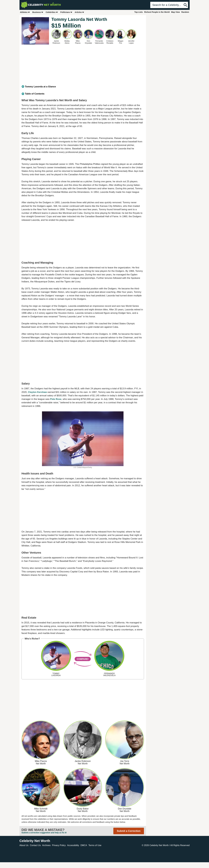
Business (38, 12)
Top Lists (139, 12)
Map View (176, 12)
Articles (80, 12)
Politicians (66, 12)
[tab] (83, 87)
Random (185, 12)
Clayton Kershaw (37, 392)
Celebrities (52, 12)
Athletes (25, 12)
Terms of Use (95, 845)
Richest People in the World (157, 12)
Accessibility (73, 845)
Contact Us (35, 845)
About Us (24, 845)
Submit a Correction (129, 831)
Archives (46, 845)
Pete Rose (56, 399)
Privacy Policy (59, 845)
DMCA (84, 845)
